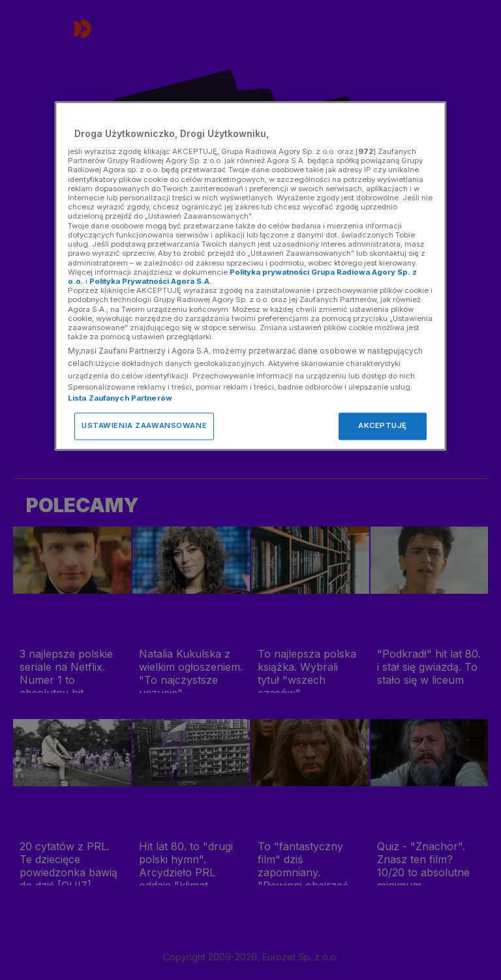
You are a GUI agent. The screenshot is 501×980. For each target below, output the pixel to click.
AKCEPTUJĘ (383, 426)
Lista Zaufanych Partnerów (120, 399)
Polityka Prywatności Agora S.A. (151, 281)
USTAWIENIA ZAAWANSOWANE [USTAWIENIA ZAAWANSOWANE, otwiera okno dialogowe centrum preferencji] (144, 426)
